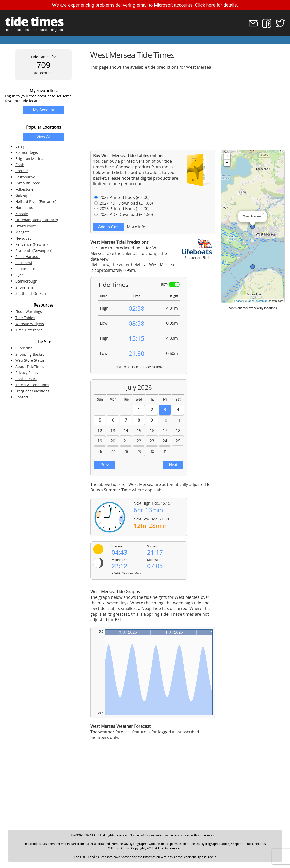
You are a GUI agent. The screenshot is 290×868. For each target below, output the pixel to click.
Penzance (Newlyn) (31, 244)
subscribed (188, 732)
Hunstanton (25, 208)
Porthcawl (24, 263)
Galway (21, 195)
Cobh (20, 165)
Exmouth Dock (27, 183)
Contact (22, 397)
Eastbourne (25, 177)
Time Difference (29, 330)
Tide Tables (25, 318)
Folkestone (24, 189)
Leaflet (238, 301)
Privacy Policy (27, 373)
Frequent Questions (32, 391)
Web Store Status (30, 360)
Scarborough (26, 281)
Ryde (20, 275)
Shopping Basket (30, 354)
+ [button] (227, 156)
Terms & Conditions (32, 385)
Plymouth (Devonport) (34, 250)
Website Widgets (30, 324)
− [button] (227, 163)
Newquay (23, 238)
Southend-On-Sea (31, 293)
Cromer (22, 171)
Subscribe (24, 348)
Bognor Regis (27, 152)
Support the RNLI (197, 255)
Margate (23, 232)
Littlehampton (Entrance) (37, 220)
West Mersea (252, 216)
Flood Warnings (29, 312)
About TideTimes (30, 366)
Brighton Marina (29, 159)
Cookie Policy (26, 379)
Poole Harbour (28, 257)
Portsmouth (25, 269)
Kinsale (22, 214)
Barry (20, 146)
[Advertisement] (187, 110)
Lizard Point (25, 226)
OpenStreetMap (258, 301)
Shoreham (24, 287)
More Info (136, 227)
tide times (34, 21)
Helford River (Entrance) (36, 201)
